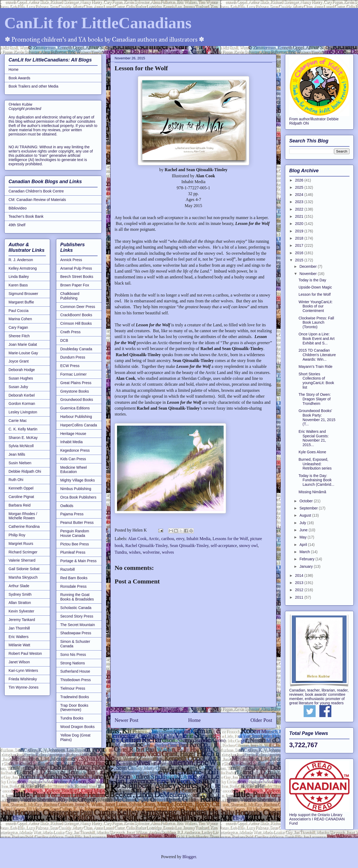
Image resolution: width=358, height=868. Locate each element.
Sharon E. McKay (23, 438)
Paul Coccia (19, 311)
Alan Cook (137, 539)
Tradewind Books (75, 697)
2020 (300, 224)
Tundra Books (72, 718)
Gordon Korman (22, 404)
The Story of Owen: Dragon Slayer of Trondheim (315, 399)
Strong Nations (73, 663)
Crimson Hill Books (76, 323)
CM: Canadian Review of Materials (37, 200)
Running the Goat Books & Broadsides (77, 597)
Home (194, 720)
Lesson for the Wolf (315, 294)
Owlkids (67, 506)
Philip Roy (17, 535)
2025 (300, 187)
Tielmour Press (73, 688)
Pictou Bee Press (75, 544)
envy (180, 539)
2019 (300, 231)
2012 (300, 590)
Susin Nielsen (20, 463)
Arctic (154, 539)
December (308, 266)
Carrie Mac (18, 421)
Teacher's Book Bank (26, 216)
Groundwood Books (77, 400)
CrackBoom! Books (76, 315)
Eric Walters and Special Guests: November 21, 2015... (314, 438)
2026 (300, 180)
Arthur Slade (19, 586)
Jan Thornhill (19, 628)
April (304, 545)
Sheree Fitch (19, 336)
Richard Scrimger (23, 552)
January (307, 566)
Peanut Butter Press (77, 523)
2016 (300, 253)
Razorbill (67, 569)
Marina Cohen (20, 319)
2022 (300, 209)
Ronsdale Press (73, 586)
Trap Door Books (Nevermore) (74, 708)
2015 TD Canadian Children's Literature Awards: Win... (317, 355)
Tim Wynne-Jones (23, 687)
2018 (300, 238)
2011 (300, 597)
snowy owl (248, 546)
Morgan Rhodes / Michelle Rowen (23, 516)
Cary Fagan (18, 327)
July (303, 523)
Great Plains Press (76, 383)
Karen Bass (18, 285)
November (308, 274)
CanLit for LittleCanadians (98, 23)
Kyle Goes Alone (312, 452)
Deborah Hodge (22, 370)
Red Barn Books (74, 578)
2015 (300, 260)
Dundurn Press (73, 357)
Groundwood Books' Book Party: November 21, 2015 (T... (317, 417)
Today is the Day (312, 280)
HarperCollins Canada (79, 425)
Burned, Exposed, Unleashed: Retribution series (315, 464)
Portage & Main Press (78, 561)
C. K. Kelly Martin (23, 429)
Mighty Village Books (78, 480)
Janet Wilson (19, 662)
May (303, 537)
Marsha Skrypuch (23, 577)
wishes (135, 552)
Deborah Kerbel (22, 395)
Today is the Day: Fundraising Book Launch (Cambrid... (316, 480)
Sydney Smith (20, 594)
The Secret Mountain (78, 625)
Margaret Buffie (21, 302)
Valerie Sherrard (22, 560)
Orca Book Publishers (78, 497)
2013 (300, 583)
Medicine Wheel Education (74, 470)
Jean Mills (17, 454)
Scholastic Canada (76, 608)
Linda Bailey (19, 277)
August (306, 515)
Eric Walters (19, 637)
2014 (300, 575)
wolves (168, 552)
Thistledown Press (75, 680)
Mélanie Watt (19, 645)
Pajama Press (72, 514)
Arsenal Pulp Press (76, 268)
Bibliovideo (18, 208)
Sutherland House (75, 671)
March (305, 552)
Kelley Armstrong (23, 268)
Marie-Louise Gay (23, 353)
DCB (64, 340)
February (307, 559)
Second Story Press (77, 616)
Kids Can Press (73, 459)
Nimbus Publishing (76, 489)
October (307, 501)
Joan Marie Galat (23, 344)
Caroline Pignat (21, 497)
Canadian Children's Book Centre (36, 191)
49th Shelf (17, 225)
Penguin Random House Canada (75, 533)
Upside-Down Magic (315, 287)
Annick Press (71, 260)
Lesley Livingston (23, 412)
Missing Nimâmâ (312, 492)
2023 (300, 202)
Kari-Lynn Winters (23, 670)
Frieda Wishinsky (23, 679)
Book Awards (19, 78)
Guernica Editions (75, 408)
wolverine (151, 552)
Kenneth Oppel (21, 488)
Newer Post (126, 720)
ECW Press (70, 366)
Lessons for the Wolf (230, 539)
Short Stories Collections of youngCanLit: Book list (316, 381)
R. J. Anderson (21, 260)
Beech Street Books (77, 277)
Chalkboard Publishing (70, 296)
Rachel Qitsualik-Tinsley (146, 546)
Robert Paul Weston (25, 653)
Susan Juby (18, 387)
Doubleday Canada (76, 349)
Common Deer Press (78, 307)
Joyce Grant (19, 361)
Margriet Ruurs (21, 544)
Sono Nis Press (73, 655)
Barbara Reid (20, 505)
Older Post (261, 720)
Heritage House (73, 434)
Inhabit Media (198, 539)
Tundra (121, 552)
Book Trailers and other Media (33, 86)
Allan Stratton (20, 603)
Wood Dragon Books (77, 727)
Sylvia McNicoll (21, 446)
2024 (300, 195)
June (304, 530)
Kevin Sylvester (21, 611)
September (309, 508)
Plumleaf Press (73, 552)
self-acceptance (224, 546)
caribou (168, 539)
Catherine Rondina (24, 526)
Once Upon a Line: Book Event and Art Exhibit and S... (317, 339)
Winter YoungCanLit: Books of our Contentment (316, 306)
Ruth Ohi (16, 480)
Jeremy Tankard (22, 620)
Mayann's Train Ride (315, 367)
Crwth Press (70, 332)
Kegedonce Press (75, 450)
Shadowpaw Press (76, 633)
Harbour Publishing (76, 417)
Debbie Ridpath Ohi (25, 471)
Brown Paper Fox (75, 285)
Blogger (189, 857)
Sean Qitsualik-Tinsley (189, 546)
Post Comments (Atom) (205, 740)
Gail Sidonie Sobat (24, 569)
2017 (300, 245)
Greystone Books (75, 391)
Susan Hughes (21, 378)
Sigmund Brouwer (23, 294)
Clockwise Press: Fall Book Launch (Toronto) (316, 323)
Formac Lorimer (73, 374)
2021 (300, 216)
